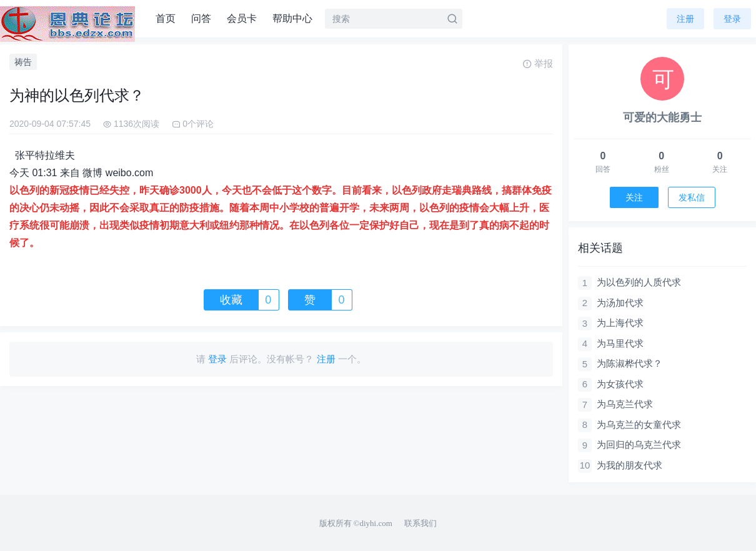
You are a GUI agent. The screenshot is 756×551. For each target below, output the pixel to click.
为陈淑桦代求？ (629, 363)
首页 (166, 18)
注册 (685, 19)
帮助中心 (292, 18)
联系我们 (420, 523)
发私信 (692, 197)
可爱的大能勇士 (662, 117)
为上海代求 (620, 323)
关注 (634, 197)
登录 (732, 19)
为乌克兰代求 (625, 404)
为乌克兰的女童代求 (639, 424)
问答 (201, 18)
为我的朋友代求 (629, 465)
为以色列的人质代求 (639, 282)
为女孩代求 (620, 384)
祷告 (23, 62)
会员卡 (242, 18)
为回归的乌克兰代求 (639, 444)
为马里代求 (620, 343)
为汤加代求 (620, 303)
